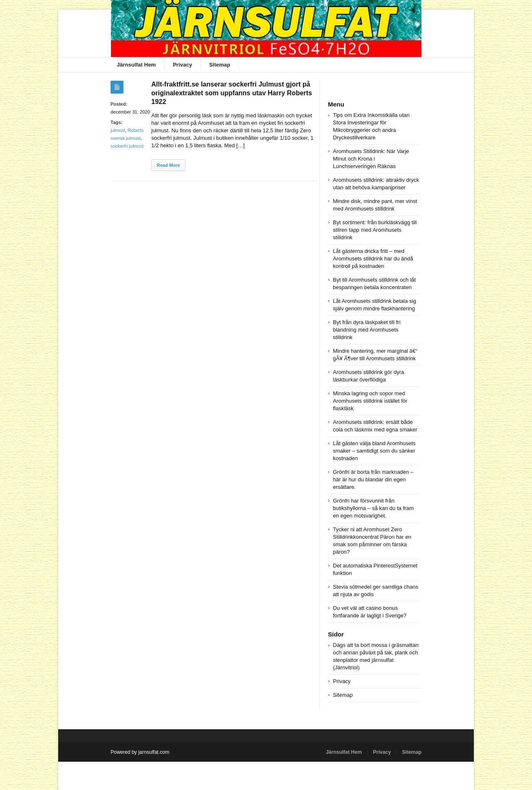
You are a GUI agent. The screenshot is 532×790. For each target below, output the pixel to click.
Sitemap (220, 65)
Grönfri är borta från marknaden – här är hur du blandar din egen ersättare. (373, 479)
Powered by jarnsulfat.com (140, 752)
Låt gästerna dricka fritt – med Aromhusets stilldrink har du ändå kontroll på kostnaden (373, 259)
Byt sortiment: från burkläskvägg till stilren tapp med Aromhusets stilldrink (375, 230)
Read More (168, 165)
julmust (118, 130)
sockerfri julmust (127, 146)
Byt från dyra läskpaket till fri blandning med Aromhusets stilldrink (367, 330)
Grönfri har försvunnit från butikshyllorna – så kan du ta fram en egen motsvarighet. (373, 508)
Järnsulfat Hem (136, 65)
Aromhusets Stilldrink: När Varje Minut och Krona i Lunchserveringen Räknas (371, 159)
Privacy (182, 65)
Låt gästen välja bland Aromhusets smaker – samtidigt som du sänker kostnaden (374, 451)
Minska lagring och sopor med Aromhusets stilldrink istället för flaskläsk (370, 401)
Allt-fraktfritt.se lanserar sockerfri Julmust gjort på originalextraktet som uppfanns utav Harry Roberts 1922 (232, 93)
